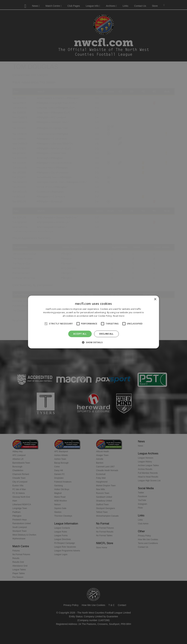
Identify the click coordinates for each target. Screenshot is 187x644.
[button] (93, 342)
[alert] (93, 322)
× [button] (155, 299)
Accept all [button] (80, 334)
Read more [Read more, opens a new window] (119, 316)
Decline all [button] (106, 334)
